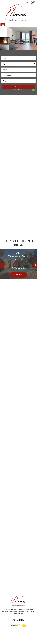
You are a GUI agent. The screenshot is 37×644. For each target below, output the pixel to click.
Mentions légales (13, 611)
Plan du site (5, 611)
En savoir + (18, 275)
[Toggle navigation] (3, 25)
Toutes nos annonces (18, 614)
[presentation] (2, 265)
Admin (32, 611)
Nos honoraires (22, 611)
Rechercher (18, 87)
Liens (28, 611)
